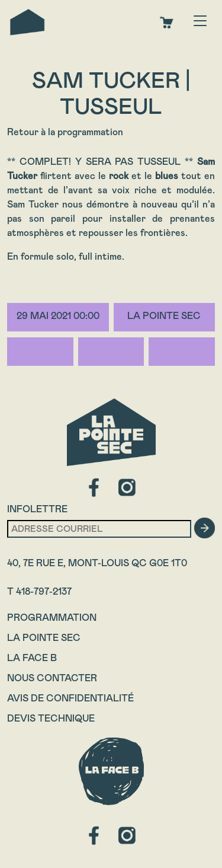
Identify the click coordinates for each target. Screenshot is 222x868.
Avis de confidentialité (70, 698)
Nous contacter (52, 678)
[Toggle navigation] (200, 22)
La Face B (32, 658)
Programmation (52, 618)
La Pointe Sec (44, 638)
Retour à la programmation (65, 132)
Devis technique (51, 718)
